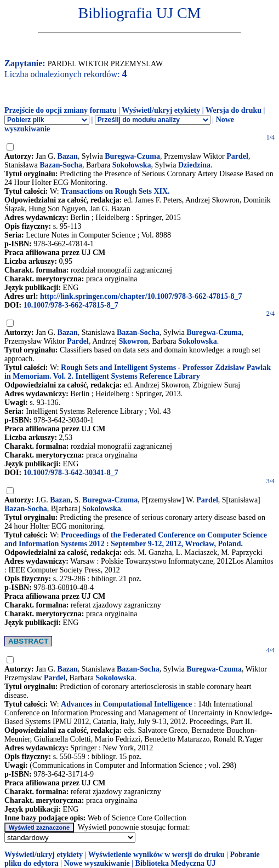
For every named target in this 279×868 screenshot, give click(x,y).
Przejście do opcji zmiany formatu (61, 110)
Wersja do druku (234, 110)
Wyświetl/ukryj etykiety (161, 110)
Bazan (67, 156)
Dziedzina (194, 165)
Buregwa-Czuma (132, 156)
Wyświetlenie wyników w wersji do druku (156, 855)
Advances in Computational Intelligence (126, 704)
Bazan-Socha (61, 165)
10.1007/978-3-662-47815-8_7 (71, 305)
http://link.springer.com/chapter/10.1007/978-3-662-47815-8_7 (141, 296)
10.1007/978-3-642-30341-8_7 (71, 473)
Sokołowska (132, 165)
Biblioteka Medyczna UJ (176, 863)
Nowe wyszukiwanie (97, 863)
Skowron (133, 341)
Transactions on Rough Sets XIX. (115, 191)
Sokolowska (102, 509)
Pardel (237, 156)
